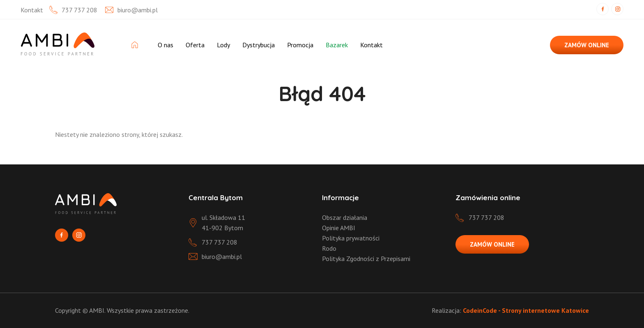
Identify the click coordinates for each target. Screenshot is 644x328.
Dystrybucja (259, 45)
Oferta (195, 45)
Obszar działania (345, 217)
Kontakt (371, 45)
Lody (223, 45)
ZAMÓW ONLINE (587, 45)
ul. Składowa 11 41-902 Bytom (223, 223)
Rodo (329, 248)
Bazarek (337, 45)
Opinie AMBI (339, 228)
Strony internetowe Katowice (545, 310)
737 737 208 (79, 10)
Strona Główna (138, 45)
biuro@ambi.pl (138, 10)
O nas (166, 45)
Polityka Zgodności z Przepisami (366, 259)
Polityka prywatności (351, 238)
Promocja (300, 45)
